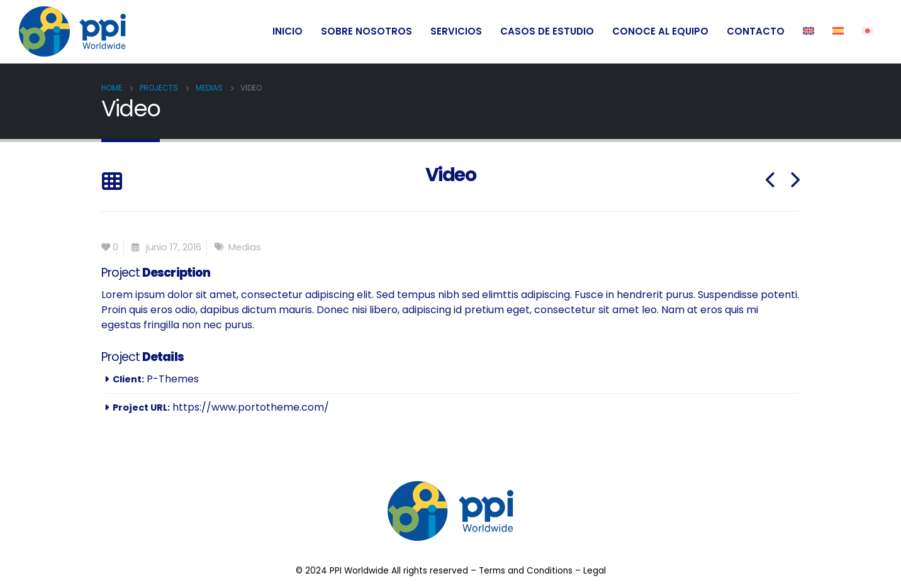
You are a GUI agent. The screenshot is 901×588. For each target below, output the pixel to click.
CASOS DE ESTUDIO (547, 31)
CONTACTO (756, 31)
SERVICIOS (456, 31)
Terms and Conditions (526, 571)
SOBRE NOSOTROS (367, 31)
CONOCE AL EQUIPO (660, 31)
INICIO (288, 31)
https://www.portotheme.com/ (251, 407)
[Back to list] (112, 182)
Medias (245, 247)
